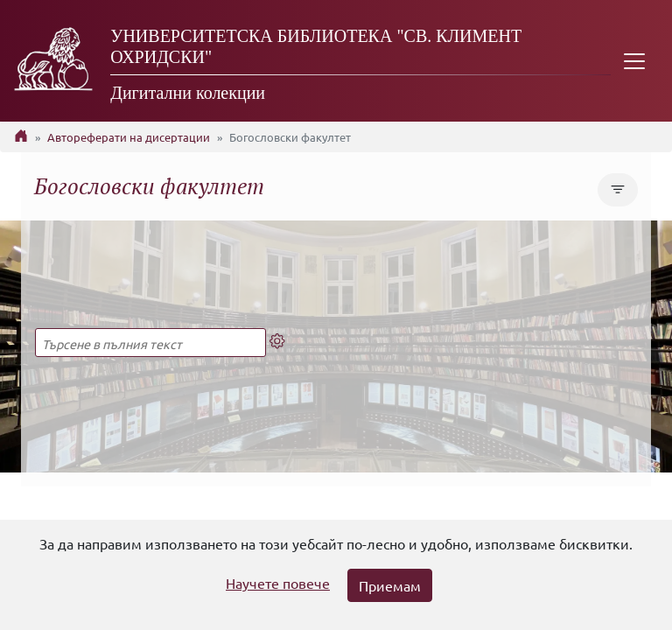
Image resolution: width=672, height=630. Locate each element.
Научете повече (278, 583)
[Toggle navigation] (634, 61)
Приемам (390, 585)
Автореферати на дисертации (129, 137)
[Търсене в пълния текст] (150, 343)
